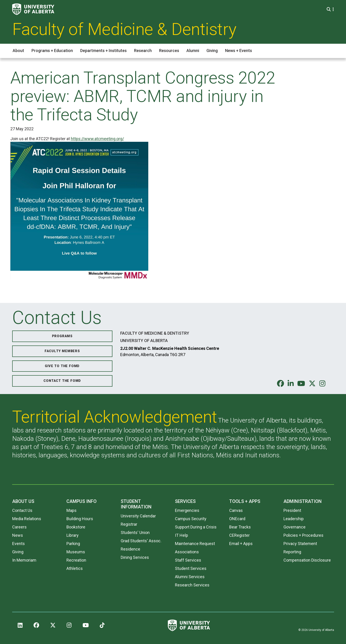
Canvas (236, 510)
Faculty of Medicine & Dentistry (124, 29)
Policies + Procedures (303, 535)
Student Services (191, 568)
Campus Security (191, 519)
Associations (187, 552)
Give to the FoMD (62, 366)
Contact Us (22, 510)
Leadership (294, 519)
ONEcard (237, 519)
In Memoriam (24, 560)
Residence (130, 549)
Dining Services (135, 557)
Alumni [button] (193, 51)
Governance (295, 527)
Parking (73, 544)
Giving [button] (212, 51)
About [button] (18, 51)
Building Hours (80, 519)
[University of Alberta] (33, 9)
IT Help (182, 535)
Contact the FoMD (62, 381)
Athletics (75, 568)
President (292, 510)
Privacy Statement (300, 544)
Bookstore (76, 527)
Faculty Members (62, 351)
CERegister (239, 535)
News (18, 535)
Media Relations (27, 519)
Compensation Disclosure (307, 560)
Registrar (129, 524)
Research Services (192, 585)
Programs (62, 336)
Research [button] (143, 51)
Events (19, 544)
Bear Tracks (240, 527)
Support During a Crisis (196, 527)
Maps (71, 510)
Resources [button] (169, 51)
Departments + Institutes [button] (103, 51)
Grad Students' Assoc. (141, 541)
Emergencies (187, 510)
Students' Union (135, 532)
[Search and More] (329, 9)
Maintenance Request (195, 544)
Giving (18, 552)
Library (73, 535)
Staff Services (188, 560)
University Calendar (138, 516)
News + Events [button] (239, 51)
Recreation (76, 560)
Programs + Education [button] (52, 51)
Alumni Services (190, 577)
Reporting (292, 552)
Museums (76, 552)
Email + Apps (241, 544)
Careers (19, 527)
